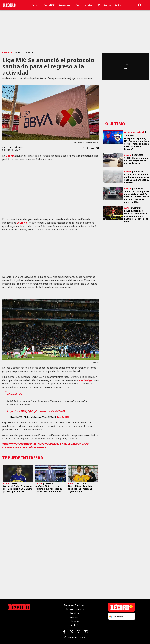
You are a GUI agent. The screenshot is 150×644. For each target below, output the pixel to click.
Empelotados (88, 5)
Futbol (34, 5)
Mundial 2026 (49, 5)
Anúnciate (75, 617)
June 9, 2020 (63, 417)
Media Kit (75, 625)
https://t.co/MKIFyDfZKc (20, 411)
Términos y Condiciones (75, 605)
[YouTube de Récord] (86, 632)
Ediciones (75, 621)
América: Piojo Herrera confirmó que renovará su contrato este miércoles (49, 489)
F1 (99, 5)
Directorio (75, 613)
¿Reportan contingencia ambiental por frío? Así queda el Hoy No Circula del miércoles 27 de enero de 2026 (137, 197)
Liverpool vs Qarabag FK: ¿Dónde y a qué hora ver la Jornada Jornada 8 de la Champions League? (137, 144)
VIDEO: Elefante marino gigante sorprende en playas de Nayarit (136, 161)
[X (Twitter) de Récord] (71, 632)
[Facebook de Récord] (64, 632)
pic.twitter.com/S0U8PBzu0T (50, 411)
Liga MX (10, 156)
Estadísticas (65, 5)
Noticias (29, 53)
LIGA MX (17, 53)
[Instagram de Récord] (79, 632)
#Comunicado (15, 394)
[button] (140, 5)
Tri (77, 5)
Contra (118, 5)
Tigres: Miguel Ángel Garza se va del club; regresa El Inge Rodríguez (81, 489)
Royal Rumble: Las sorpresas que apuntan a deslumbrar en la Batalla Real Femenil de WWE (136, 216)
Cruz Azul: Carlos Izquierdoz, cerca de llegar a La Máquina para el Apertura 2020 (18, 489)
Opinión (107, 5)
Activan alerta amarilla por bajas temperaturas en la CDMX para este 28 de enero (137, 178)
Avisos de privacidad (75, 609)
